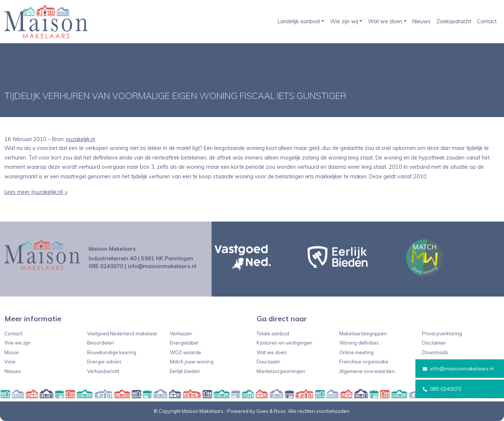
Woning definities (359, 343)
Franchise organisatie (364, 362)
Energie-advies (104, 362)
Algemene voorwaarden (367, 371)
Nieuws (421, 21)
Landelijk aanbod (299, 21)
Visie (10, 362)
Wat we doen (385, 21)
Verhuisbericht (103, 371)
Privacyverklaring (442, 333)
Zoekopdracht (454, 21)
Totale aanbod (273, 333)
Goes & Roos (271, 411)
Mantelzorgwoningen (281, 371)
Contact (487, 21)
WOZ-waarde (186, 352)
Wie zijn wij (344, 21)
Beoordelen (101, 343)
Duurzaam (268, 362)
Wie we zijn (18, 343)
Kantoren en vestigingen (284, 343)
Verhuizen (181, 333)
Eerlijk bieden (185, 371)
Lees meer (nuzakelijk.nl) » (36, 192)
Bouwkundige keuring (112, 352)
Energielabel (184, 343)
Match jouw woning (192, 362)
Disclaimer (434, 343)
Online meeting (356, 352)
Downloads (435, 352)
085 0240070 (442, 389)
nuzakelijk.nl (80, 139)
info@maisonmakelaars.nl (458, 369)
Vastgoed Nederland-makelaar (122, 333)
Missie (12, 352)
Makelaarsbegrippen (363, 333)
